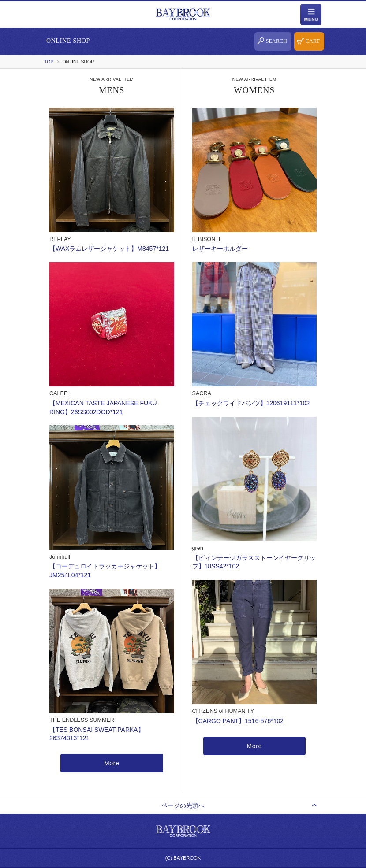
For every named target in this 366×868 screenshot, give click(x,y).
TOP (49, 62)
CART (313, 41)
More (112, 763)
